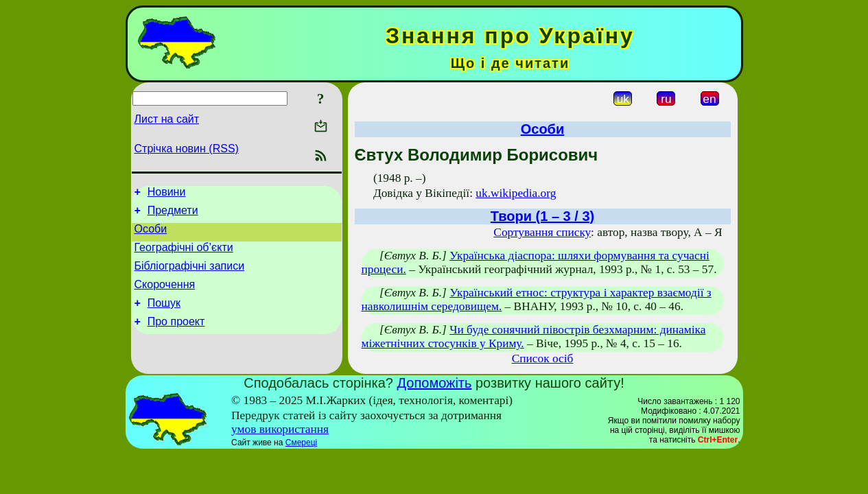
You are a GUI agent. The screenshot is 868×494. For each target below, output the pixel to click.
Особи (151, 235)
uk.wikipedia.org (516, 193)
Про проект (176, 338)
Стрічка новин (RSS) (187, 149)
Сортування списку (542, 232)
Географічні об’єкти (184, 256)
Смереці (301, 443)
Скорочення (165, 297)
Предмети (173, 214)
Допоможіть (435, 383)
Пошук (164, 317)
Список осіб (543, 358)
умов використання (280, 429)
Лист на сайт (167, 119)
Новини (167, 194)
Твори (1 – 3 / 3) (542, 216)
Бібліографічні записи (190, 276)
